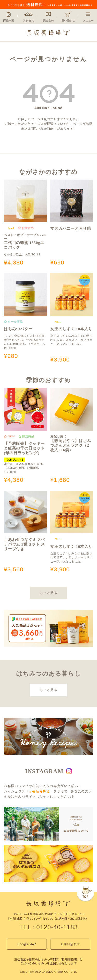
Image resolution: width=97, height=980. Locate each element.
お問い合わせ (70, 944)
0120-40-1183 (57, 927)
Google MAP (27, 944)
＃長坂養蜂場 (39, 791)
